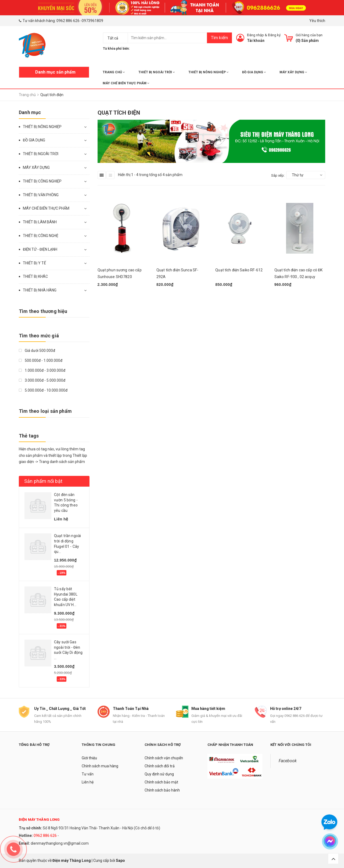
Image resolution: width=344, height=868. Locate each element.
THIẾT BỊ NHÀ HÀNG (40, 290)
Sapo (120, 860)
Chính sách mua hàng (100, 766)
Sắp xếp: (278, 175)
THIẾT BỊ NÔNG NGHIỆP (209, 72)
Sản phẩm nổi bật (43, 481)
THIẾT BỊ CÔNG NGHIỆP (42, 181)
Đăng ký (274, 35)
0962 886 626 (68, 21)
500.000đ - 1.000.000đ (41, 360)
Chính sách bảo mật (161, 782)
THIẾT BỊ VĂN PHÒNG (41, 195)
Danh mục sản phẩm (55, 72)
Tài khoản (256, 41)
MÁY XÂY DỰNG (293, 72)
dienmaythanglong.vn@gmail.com (60, 843)
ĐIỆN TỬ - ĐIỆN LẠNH (40, 249)
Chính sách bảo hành (162, 790)
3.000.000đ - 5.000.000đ (42, 380)
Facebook (288, 761)
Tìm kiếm (219, 38)
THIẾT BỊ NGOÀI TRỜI (157, 72)
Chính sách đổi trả (160, 766)
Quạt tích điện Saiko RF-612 (239, 270)
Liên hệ (88, 782)
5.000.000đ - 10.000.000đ (43, 390)
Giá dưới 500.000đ (37, 351)
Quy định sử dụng (159, 774)
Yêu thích (317, 21)
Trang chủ (114, 72)
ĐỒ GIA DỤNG (254, 72)
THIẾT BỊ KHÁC (35, 276)
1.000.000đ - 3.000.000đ (42, 370)
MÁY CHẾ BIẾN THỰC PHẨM (126, 83)
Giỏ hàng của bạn (309, 35)
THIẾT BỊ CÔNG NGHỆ (41, 236)
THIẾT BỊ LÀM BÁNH (40, 222)
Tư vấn (88, 774)
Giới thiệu (89, 758)
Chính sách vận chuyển (164, 758)
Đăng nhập (255, 35)
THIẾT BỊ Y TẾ (34, 263)
